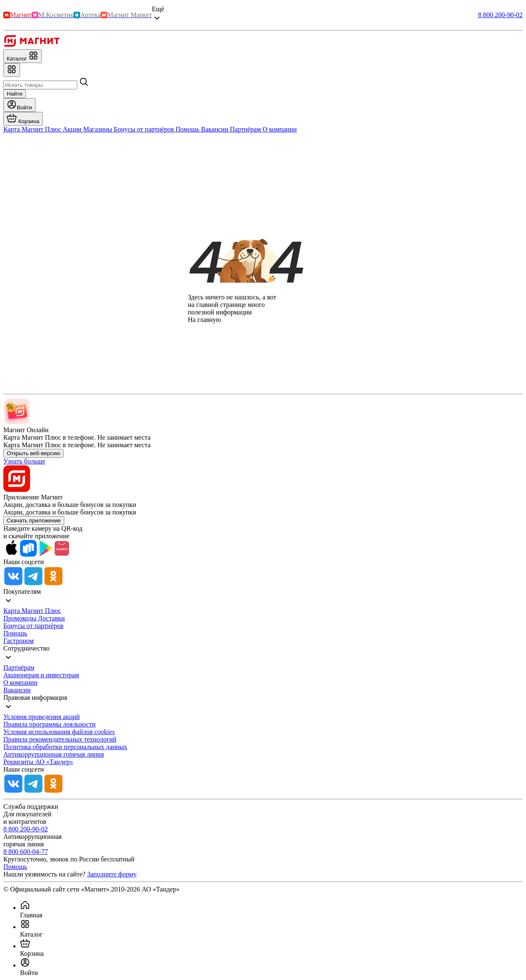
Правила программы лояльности (49, 724)
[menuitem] (271, 909)
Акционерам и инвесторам (41, 675)
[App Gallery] (62, 554)
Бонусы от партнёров (33, 626)
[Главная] (32, 45)
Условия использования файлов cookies (59, 732)
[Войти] (19, 105)
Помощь (15, 633)
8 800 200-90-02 (500, 15)
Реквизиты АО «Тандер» (38, 762)
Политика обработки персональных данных (65, 747)
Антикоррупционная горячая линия (54, 754)
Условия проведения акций (42, 717)
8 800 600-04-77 (26, 852)
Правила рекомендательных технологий (60, 739)
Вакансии (17, 690)
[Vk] (13, 584)
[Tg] (33, 584)
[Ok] (53, 584)
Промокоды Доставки (34, 618)
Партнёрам (19, 667)
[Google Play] (45, 554)
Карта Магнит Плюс (32, 611)
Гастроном (19, 641)
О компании (20, 682)
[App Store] (12, 554)
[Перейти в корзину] (23, 119)
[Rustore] (28, 554)
